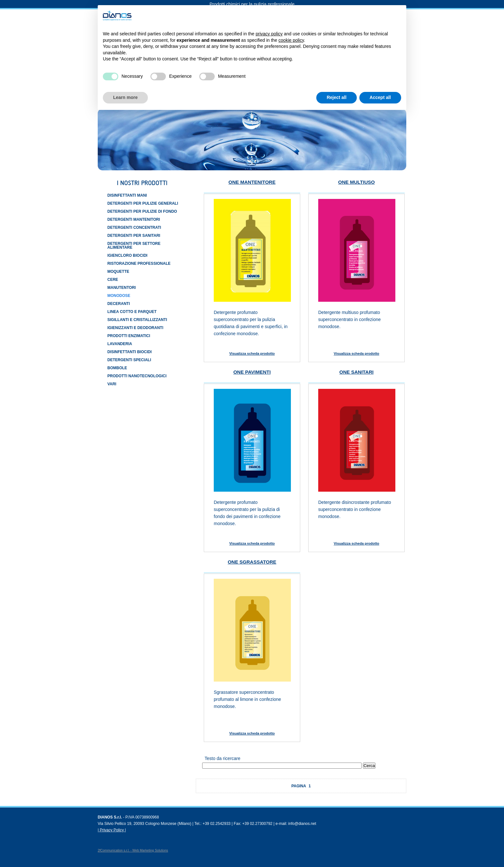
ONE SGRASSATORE (252, 562)
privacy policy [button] (269, 34)
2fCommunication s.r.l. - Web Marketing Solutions (133, 850)
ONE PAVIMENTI (252, 372)
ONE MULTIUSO (356, 182)
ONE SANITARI (356, 372)
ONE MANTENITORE (252, 182)
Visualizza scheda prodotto (252, 353)
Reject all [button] (336, 97)
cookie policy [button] (291, 40)
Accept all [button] (380, 97)
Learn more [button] (125, 97)
